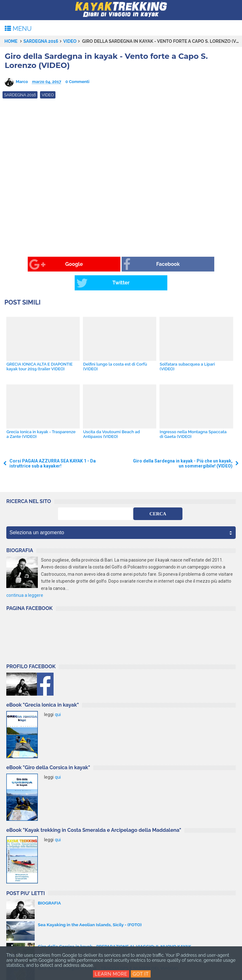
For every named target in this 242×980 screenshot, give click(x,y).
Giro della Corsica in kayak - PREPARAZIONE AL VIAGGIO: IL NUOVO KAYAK (116, 927)
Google (31, 265)
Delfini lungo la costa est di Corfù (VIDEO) (115, 348)
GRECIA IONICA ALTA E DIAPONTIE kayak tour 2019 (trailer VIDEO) (39, 348)
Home (11, 41)
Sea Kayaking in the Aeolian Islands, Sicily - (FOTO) (91, 906)
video (70, 41)
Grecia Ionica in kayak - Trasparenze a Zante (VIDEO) (41, 416)
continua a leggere (25, 577)
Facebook (109, 265)
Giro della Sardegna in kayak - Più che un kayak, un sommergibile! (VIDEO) (183, 445)
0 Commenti (78, 82)
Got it (141, 974)
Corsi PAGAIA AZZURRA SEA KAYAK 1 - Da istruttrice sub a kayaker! (53, 445)
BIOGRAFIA (49, 884)
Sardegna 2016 (41, 41)
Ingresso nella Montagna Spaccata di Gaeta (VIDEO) (193, 416)
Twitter (184, 265)
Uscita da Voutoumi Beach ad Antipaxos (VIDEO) (111, 416)
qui (58, 696)
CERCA (158, 495)
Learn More (111, 974)
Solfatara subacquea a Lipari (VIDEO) (187, 348)
